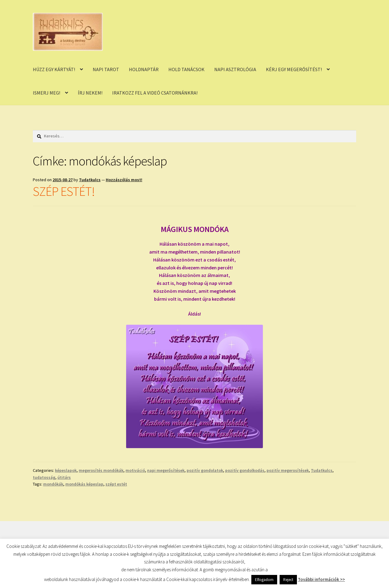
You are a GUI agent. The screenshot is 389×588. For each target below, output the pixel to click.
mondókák (53, 484)
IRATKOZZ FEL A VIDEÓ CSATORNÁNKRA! (155, 93)
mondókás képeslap (84, 484)
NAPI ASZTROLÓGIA (235, 69)
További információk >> (321, 579)
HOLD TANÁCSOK (186, 69)
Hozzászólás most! (124, 180)
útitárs (64, 477)
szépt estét (116, 484)
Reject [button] (288, 580)
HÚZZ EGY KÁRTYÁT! (54, 69)
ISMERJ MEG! (46, 93)
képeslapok (66, 470)
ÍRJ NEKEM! (90, 93)
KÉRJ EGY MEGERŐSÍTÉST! (294, 69)
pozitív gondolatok (205, 470)
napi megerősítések (166, 470)
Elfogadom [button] (264, 580)
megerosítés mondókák (101, 470)
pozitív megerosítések (288, 470)
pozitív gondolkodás (245, 470)
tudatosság (44, 477)
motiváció (135, 470)
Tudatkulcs (90, 180)
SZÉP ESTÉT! (64, 191)
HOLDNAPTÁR (144, 69)
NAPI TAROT (106, 69)
